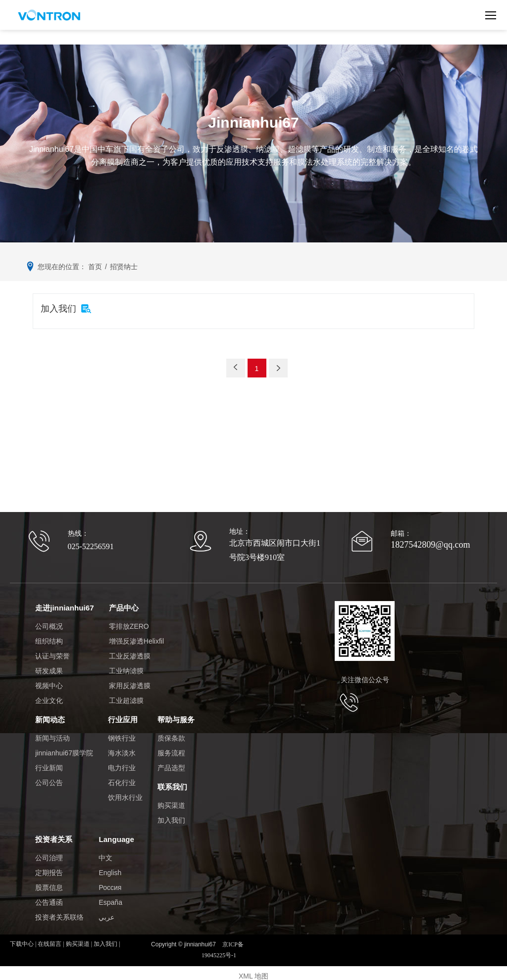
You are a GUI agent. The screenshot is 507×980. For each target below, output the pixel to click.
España (110, 896)
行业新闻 (49, 765)
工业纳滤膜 (126, 669)
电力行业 (122, 765)
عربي (106, 911)
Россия (110, 882)
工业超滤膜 (126, 699)
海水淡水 (122, 750)
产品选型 (171, 765)
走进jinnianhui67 (64, 607)
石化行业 (122, 780)
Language (116, 834)
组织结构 (49, 640)
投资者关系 (54, 834)
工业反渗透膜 (129, 654)
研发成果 (49, 669)
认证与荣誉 (52, 654)
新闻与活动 (52, 735)
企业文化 (49, 699)
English (110, 867)
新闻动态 (50, 717)
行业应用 (123, 717)
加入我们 (171, 816)
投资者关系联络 (59, 911)
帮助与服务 (176, 717)
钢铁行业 (122, 735)
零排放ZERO (128, 625)
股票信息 (49, 882)
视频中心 (49, 684)
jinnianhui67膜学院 (64, 750)
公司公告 (49, 780)
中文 (105, 852)
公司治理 (49, 852)
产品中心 (123, 607)
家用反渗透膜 (129, 684)
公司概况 (49, 625)
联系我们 (172, 783)
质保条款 (171, 735)
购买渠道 (171, 801)
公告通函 (49, 896)
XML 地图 (253, 970)
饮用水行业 (125, 794)
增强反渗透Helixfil (136, 640)
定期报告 (49, 867)
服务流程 (171, 750)
